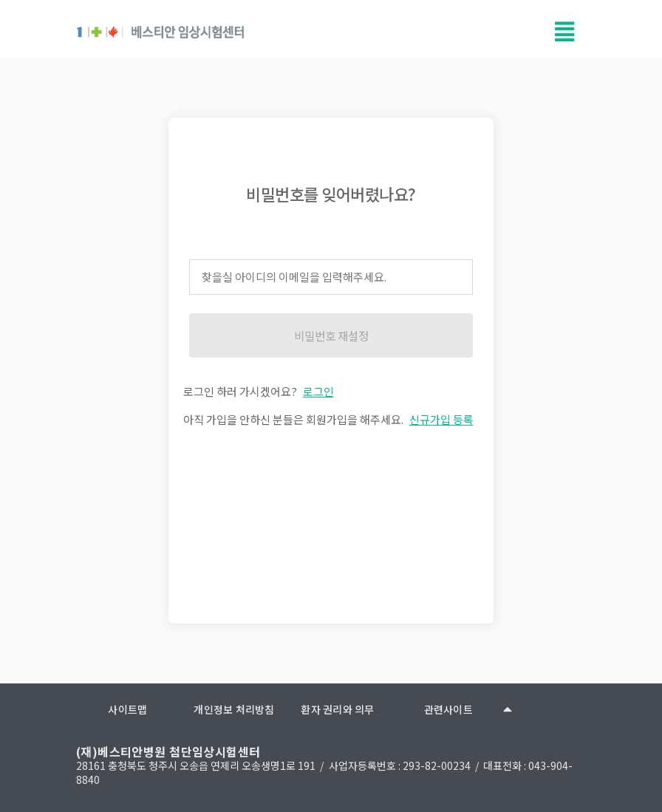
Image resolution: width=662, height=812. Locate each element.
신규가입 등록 (441, 419)
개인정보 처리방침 (234, 709)
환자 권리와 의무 (337, 709)
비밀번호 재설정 (331, 335)
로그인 (318, 391)
